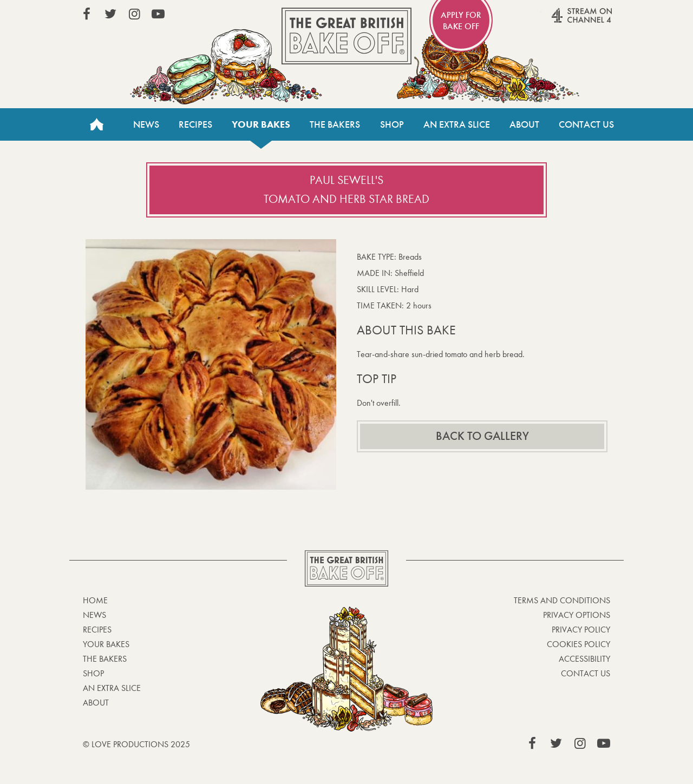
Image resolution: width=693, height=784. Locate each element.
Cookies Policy (578, 644)
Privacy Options (577, 615)
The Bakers (335, 124)
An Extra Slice (457, 124)
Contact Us (586, 124)
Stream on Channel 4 (561, 21)
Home (96, 124)
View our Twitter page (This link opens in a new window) (110, 14)
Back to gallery (482, 436)
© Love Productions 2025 (136, 744)
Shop (392, 124)
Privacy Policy (581, 630)
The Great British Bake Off (346, 36)
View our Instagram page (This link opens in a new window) (134, 14)
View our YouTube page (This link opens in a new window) (158, 14)
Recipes (195, 124)
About (524, 124)
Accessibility (584, 659)
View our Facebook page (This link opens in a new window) (87, 14)
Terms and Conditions (562, 600)
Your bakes (261, 124)
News (146, 124)
